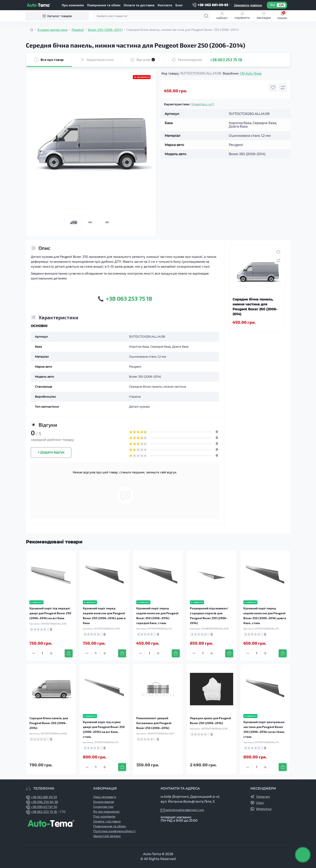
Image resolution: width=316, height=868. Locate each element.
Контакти (165, 5)
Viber (260, 803)
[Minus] (34, 653)
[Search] (206, 16)
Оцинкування (104, 802)
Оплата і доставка (107, 821)
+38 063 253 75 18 (226, 60)
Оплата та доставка (139, 5)
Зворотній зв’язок (107, 836)
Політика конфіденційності (114, 831)
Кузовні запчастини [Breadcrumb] (52, 29)
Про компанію (73, 5)
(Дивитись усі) (202, 104)
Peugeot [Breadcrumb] (78, 29)
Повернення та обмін (104, 5)
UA (281, 5)
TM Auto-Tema (251, 73)
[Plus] (51, 653)
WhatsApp (264, 809)
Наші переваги (105, 797)
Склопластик (103, 806)
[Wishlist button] (273, 88)
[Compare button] (283, 88)
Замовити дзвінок (248, 5)
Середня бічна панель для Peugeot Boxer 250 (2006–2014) (49, 723)
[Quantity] (42, 653)
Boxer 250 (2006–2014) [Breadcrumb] (105, 29)
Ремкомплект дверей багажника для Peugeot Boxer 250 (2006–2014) (154, 723)
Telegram (263, 796)
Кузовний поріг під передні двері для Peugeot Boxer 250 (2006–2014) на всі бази (50, 613)
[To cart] (69, 653)
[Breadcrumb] (32, 30)
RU (273, 5)
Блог (179, 5)
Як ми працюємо (106, 811)
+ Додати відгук (51, 452)
